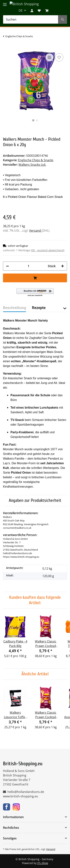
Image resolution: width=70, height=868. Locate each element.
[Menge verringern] (7, 266)
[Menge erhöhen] (63, 266)
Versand (35, 231)
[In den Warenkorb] (6, 47)
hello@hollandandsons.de (26, 792)
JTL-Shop (43, 863)
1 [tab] (33, 120)
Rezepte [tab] (39, 308)
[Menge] (28, 266)
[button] (32, 11)
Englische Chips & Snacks (36, 160)
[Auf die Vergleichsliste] (49, 57)
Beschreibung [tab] (14, 308)
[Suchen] (31, 19)
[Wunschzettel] (39, 11)
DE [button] (21, 10)
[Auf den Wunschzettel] (59, 57)
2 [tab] (37, 120)
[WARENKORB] (47, 11)
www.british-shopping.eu (21, 796)
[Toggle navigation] (5, 2)
